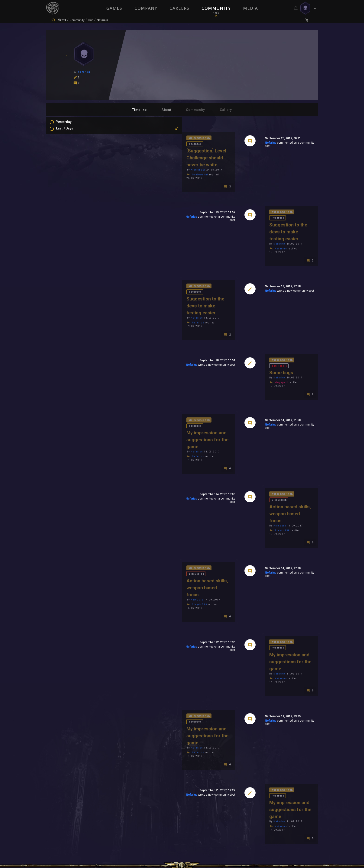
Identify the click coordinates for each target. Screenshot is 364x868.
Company (146, 8)
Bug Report (276, 317)
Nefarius (237, 144)
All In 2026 (69, 158)
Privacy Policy (193, 806)
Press (133, 806)
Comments (69, 183)
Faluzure (247, 448)
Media (251, 8)
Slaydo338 (249, 453)
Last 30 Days (70, 138)
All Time (67, 165)
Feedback (160, 139)
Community (216, 8)
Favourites (69, 196)
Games (114, 8)
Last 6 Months (71, 152)
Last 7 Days (69, 131)
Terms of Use (158, 806)
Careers (179, 8)
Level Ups (68, 203)
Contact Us (225, 806)
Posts (65, 176)
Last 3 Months (71, 145)
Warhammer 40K (135, 139)
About (166, 110)
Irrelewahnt (134, 163)
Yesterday (68, 125)
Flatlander (132, 158)
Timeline (139, 110)
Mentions (68, 189)
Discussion (277, 429)
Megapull (248, 334)
